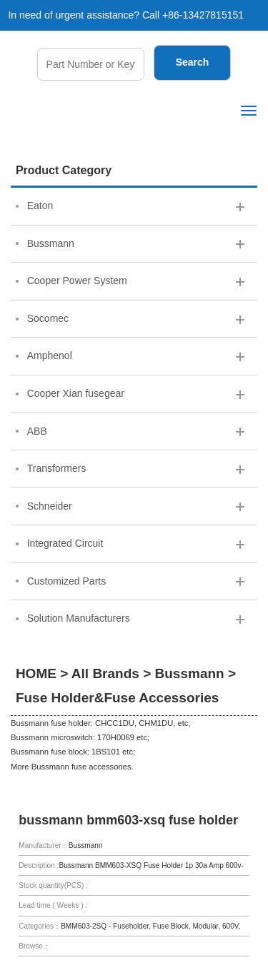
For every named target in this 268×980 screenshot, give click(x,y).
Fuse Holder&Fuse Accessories (117, 698)
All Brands (105, 673)
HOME (36, 673)
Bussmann (190, 673)
